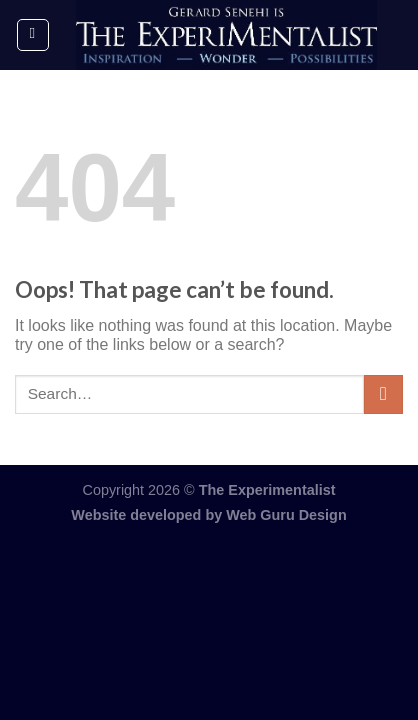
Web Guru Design (286, 515)
